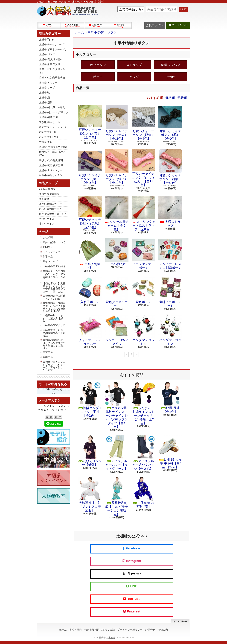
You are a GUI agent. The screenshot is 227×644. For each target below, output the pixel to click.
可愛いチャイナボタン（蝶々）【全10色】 (117, 167)
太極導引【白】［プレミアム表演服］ (90, 495)
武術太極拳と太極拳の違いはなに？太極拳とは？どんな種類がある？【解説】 (54, 307)
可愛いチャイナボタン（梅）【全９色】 (90, 167)
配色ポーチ (143, 290)
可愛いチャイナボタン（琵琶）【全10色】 (90, 212)
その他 (170, 77)
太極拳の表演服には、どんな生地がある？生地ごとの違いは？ (54, 344)
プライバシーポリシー (130, 630)
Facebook (132, 548)
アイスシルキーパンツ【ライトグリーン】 (117, 453)
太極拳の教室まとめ (54, 325)
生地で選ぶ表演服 (49, 194)
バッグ (134, 77)
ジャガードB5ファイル (117, 330)
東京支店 (48, 352)
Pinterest (132, 611)
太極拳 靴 (44, 92)
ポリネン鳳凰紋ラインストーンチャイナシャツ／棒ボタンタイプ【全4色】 (117, 405)
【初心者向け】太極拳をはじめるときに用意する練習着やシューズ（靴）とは (54, 287)
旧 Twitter (132, 574)
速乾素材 (44, 199)
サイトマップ (50, 261)
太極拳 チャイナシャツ (52, 44)
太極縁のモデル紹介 (54, 266)
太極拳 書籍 (46, 142)
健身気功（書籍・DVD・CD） (53, 154)
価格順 (170, 98)
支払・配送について (73, 25)
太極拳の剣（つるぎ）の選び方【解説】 (53, 318)
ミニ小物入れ (117, 252)
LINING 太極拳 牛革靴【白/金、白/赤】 (170, 452)
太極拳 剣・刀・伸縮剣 (52, 107)
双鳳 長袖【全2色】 (170, 398)
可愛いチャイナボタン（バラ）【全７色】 (90, 122)
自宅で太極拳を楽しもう (53, 214)
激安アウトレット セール (53, 127)
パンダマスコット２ (170, 330)
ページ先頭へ (180, 621)
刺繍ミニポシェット (170, 292)
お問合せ (120, 25)
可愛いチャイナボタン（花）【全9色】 (170, 123)
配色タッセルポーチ (117, 292)
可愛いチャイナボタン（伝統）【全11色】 (117, 123)
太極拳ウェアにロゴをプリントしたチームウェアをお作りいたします (54, 366)
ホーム (49, 25)
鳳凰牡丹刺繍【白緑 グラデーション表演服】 (117, 496)
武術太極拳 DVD (48, 137)
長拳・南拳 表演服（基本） (52, 71)
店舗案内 (163, 630)
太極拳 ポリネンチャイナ (53, 49)
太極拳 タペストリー (51, 170)
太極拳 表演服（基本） (52, 59)
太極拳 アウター (48, 83)
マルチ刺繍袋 (90, 254)
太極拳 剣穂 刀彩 (49, 117)
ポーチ (98, 77)
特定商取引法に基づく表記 (100, 630)
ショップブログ (96, 25)
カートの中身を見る (53, 384)
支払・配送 (76, 630)
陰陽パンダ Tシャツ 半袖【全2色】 (90, 400)
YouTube (132, 599)
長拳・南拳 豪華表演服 (52, 78)
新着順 (182, 98)
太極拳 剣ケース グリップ (54, 112)
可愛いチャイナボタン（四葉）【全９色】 (170, 167)
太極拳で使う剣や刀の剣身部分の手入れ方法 (54, 333)
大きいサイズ (47, 219)
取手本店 (48, 257)
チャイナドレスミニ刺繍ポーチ (170, 254)
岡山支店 (48, 357)
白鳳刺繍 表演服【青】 (143, 493)
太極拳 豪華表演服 (49, 64)
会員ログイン (154, 25)
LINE (132, 586)
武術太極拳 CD (48, 132)
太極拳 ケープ (47, 88)
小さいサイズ (47, 224)
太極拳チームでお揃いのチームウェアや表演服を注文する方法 (54, 275)
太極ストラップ (170, 211)
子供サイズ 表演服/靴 (51, 160)
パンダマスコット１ (143, 330)
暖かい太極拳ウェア (50, 204)
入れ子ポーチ (90, 290)
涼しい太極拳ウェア (50, 209)
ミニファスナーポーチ (143, 254)
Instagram (132, 561)
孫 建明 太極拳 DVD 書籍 (53, 147)
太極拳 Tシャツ (48, 40)
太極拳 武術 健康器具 (51, 165)
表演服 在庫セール (49, 122)
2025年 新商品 (47, 189)
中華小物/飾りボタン (51, 175)
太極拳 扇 (44, 98)
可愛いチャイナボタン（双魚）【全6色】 (143, 123)
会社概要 (48, 237)
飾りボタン (98, 65)
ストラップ (134, 65)
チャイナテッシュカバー (90, 330)
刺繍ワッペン (170, 65)
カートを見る (178, 25)
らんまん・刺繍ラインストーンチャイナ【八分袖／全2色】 (143, 403)
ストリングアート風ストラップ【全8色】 (143, 213)
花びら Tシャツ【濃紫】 (90, 451)
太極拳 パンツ (47, 54)
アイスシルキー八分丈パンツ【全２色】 (143, 453)
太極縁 (112, 638)
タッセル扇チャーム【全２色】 (117, 213)
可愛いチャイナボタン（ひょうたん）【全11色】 (143, 168)
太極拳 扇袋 (46, 102)
